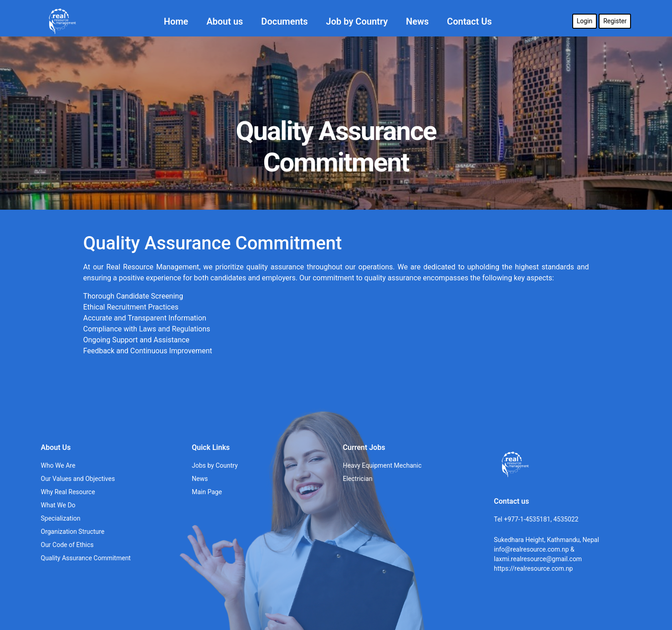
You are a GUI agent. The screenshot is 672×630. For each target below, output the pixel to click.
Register (615, 21)
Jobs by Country (215, 465)
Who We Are (58, 465)
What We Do (58, 505)
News (417, 21)
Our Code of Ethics (67, 545)
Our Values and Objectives (78, 479)
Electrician (358, 479)
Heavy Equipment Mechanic (382, 465)
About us (225, 21)
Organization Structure (73, 532)
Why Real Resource (68, 492)
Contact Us (469, 21)
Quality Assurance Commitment (86, 558)
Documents (284, 21)
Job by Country (357, 21)
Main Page (207, 492)
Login (585, 21)
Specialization (61, 518)
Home (176, 21)
